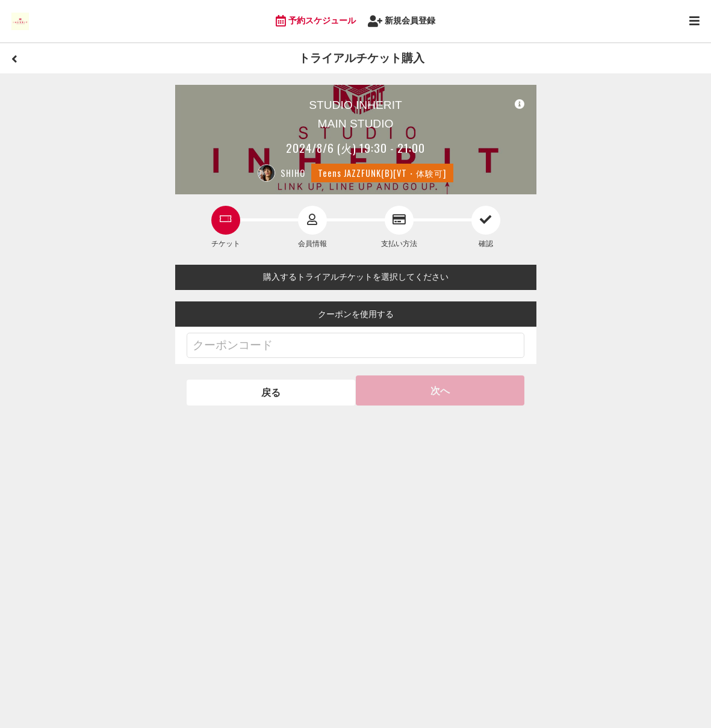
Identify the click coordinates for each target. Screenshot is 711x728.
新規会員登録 (402, 21)
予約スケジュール (316, 21)
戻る (270, 390)
